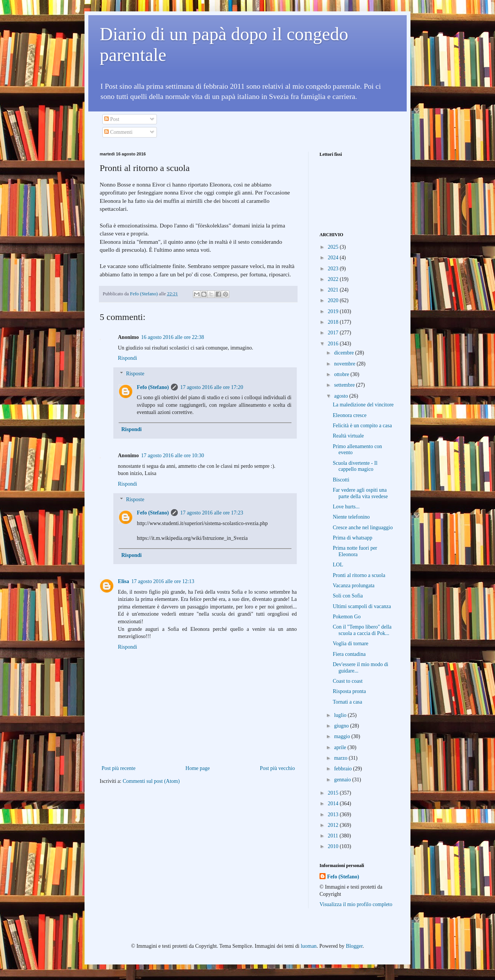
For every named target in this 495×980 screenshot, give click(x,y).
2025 (334, 247)
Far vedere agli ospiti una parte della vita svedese (360, 493)
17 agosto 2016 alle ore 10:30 (172, 456)
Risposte (135, 374)
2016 (334, 344)
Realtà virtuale (348, 436)
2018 (334, 322)
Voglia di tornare (351, 644)
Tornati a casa (348, 702)
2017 (334, 333)
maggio (343, 736)
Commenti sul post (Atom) (151, 781)
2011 (334, 836)
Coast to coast (348, 681)
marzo (341, 758)
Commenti (118, 132)
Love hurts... (346, 507)
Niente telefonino (351, 517)
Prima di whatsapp (352, 538)
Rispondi (128, 358)
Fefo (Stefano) (153, 387)
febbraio (343, 769)
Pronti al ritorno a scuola (359, 575)
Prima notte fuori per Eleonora (355, 551)
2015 (334, 793)
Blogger (354, 946)
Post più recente (118, 768)
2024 (334, 258)
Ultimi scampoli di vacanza (362, 606)
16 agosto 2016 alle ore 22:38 (172, 337)
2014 (334, 804)
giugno (342, 726)
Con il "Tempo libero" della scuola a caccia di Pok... (362, 630)
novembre (345, 364)
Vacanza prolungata (354, 586)
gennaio (343, 780)
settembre (345, 385)
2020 (334, 300)
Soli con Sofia (348, 596)
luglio (341, 715)
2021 (334, 290)
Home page (197, 768)
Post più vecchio (277, 768)
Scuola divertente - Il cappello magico (355, 466)
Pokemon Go (347, 617)
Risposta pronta (349, 691)
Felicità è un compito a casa (362, 426)
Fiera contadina (349, 654)
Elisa (124, 581)
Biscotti (341, 480)
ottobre (342, 374)
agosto (341, 396)
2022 (334, 279)
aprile (341, 747)
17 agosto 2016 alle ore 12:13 (163, 581)
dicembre (345, 353)
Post (112, 119)
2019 (334, 311)
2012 (334, 825)
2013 (334, 815)
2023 (334, 269)
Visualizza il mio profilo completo (356, 904)
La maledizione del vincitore (363, 405)
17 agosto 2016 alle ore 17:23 (211, 513)
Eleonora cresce (350, 415)
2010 (334, 846)
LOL (338, 565)
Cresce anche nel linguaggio (363, 528)
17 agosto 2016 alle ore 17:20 (211, 387)
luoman (309, 946)
